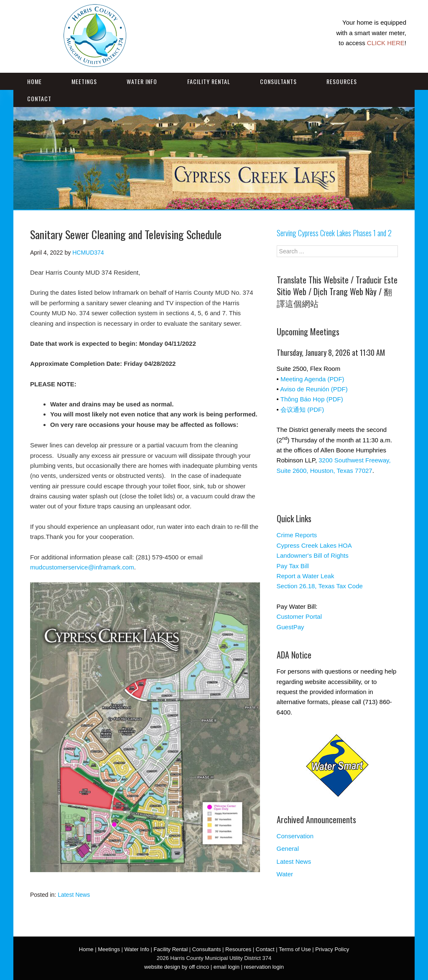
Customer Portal (299, 616)
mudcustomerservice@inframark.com (82, 567)
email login (227, 967)
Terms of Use (295, 949)
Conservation (295, 836)
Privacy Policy (332, 949)
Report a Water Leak (306, 576)
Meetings (84, 81)
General (288, 849)
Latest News (74, 895)
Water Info (142, 81)
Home (34, 81)
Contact (39, 98)
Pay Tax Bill (293, 566)
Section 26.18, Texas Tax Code (320, 586)
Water (285, 874)
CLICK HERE (386, 43)
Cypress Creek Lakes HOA (314, 545)
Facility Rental (209, 81)
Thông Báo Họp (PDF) (312, 399)
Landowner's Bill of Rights (313, 555)
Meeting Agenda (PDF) (312, 379)
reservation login (264, 967)
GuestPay (290, 627)
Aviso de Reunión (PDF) (314, 389)
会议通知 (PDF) (302, 410)
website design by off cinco (177, 967)
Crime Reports (297, 535)
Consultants (278, 81)
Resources (342, 81)
